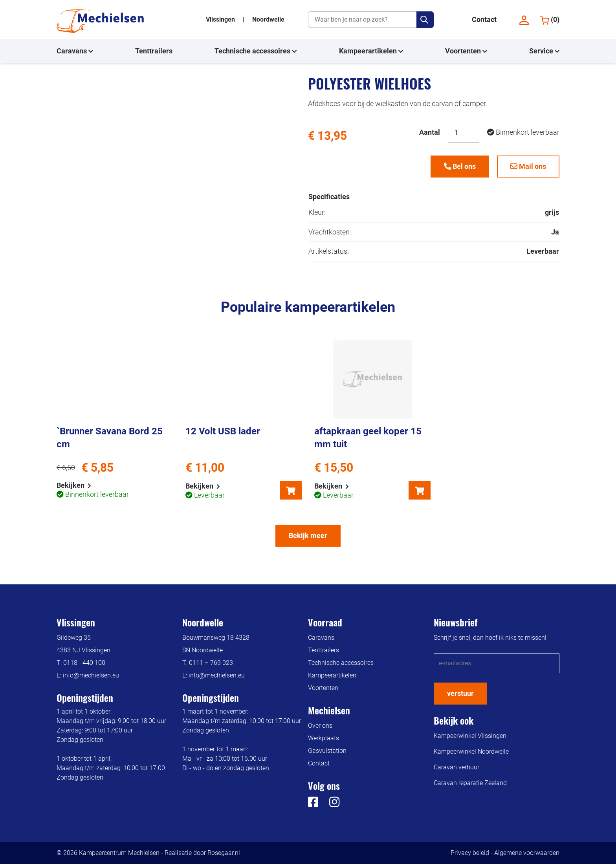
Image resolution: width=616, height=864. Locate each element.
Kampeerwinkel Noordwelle (471, 751)
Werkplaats (324, 738)
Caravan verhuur (456, 767)
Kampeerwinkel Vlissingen (470, 736)
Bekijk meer (308, 535)
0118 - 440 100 (84, 663)
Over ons (320, 726)
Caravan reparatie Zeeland (470, 783)
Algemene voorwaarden (527, 853)
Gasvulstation (327, 751)
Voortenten (466, 51)
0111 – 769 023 (211, 663)
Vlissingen (221, 19)
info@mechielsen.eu (91, 675)
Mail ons (528, 166)
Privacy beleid (470, 853)
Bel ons (460, 166)
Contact (484, 19)
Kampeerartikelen (371, 51)
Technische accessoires (256, 51)
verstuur (460, 693)
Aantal (430, 132)
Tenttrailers (154, 51)
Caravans (75, 51)
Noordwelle (268, 19)
